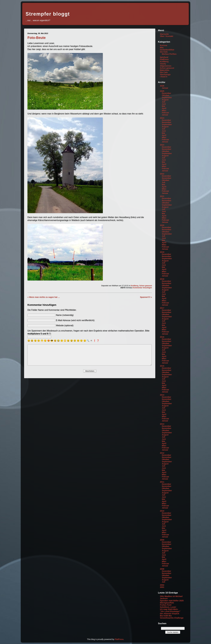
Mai (163, 106)
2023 (162, 145)
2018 (162, 279)
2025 (162, 91)
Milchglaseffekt (167, 603)
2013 (162, 424)
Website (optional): (65, 325)
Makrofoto (165, 70)
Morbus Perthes (169, 54)
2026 (162, 86)
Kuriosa (163, 45)
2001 (162, 587)
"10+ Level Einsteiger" (170, 611)
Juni (164, 104)
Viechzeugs (165, 75)
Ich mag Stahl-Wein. (169, 609)
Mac (162, 48)
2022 (162, 174)
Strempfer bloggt (48, 14)
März (164, 110)
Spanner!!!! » (146, 297)
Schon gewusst (146, 286)
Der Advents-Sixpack (169, 614)
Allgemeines (166, 66)
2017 (162, 308)
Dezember (167, 93)
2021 (162, 196)
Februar (166, 113)
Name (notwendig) (65, 315)
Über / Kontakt (166, 36)
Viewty (163, 64)
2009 (162, 540)
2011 (162, 482)
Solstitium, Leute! (168, 607)
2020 (162, 225)
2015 (162, 366)
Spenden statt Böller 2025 (172, 601)
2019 (162, 252)
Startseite (164, 34)
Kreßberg (134, 286)
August (165, 100)
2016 (162, 337)
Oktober (166, 95)
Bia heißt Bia (166, 616)
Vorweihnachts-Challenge (172, 618)
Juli (164, 102)
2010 (162, 511)
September (167, 98)
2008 (162, 569)
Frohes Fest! (166, 605)
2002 (162, 585)
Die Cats (164, 72)
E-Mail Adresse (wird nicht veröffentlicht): (75, 320)
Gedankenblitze (167, 50)
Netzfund (164, 57)
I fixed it (163, 77)
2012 (162, 453)
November (167, 122)
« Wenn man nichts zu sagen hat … (44, 297)
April (164, 108)
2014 (162, 395)
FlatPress (164, 59)
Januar (165, 88)
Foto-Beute (37, 38)
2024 (162, 118)
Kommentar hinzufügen (142, 288)
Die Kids (164, 52)
